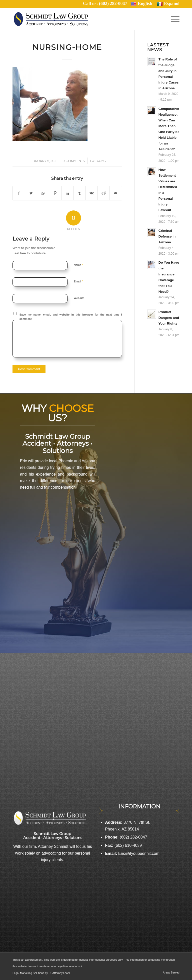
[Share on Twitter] (31, 193)
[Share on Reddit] (104, 193)
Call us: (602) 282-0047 (107, 4)
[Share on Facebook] (19, 193)
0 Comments (74, 161)
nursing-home (67, 47)
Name (78, 265)
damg (101, 161)
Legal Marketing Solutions (29, 973)
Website (79, 298)
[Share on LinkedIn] (67, 193)
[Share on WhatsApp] (43, 193)
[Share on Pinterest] (55, 193)
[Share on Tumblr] (79, 193)
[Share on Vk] (91, 193)
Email (78, 281)
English (141, 4)
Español (168, 4)
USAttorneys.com (59, 973)
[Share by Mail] (116, 193)
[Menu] (174, 19)
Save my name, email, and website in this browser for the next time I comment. (71, 317)
